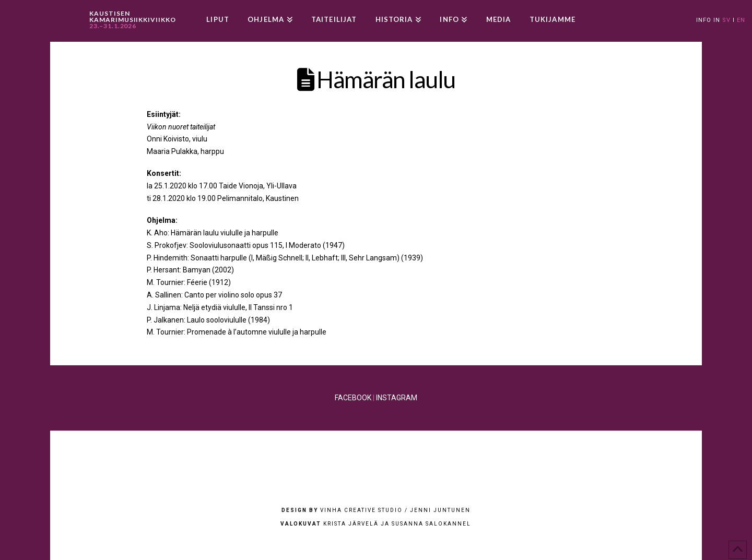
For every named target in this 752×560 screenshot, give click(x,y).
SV (726, 20)
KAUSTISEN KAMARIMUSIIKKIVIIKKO (133, 20)
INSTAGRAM (397, 398)
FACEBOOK (353, 398)
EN (741, 20)
